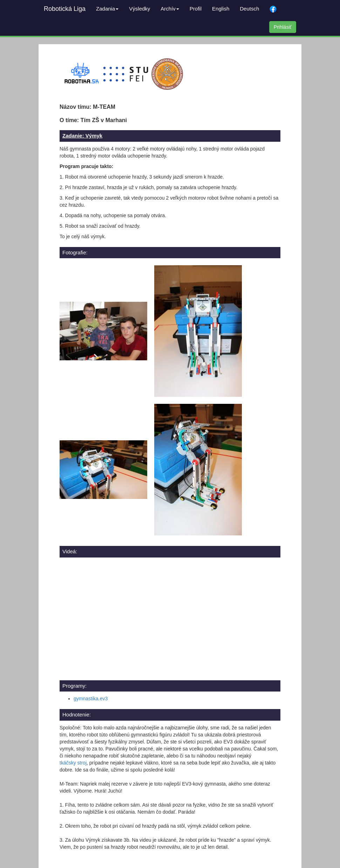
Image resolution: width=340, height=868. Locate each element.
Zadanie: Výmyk (82, 136)
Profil (196, 9)
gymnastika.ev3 (91, 699)
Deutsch (249, 9)
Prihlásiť (283, 27)
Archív (170, 9)
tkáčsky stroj (73, 763)
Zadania (107, 9)
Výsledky (140, 9)
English (221, 9)
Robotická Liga (65, 9)
